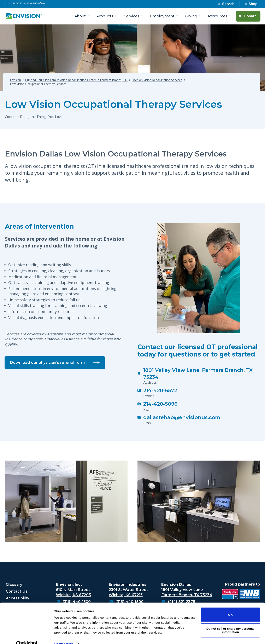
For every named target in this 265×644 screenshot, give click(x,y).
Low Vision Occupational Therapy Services (113, 104)
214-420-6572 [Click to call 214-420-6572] (160, 390)
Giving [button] (191, 16)
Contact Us (17, 591)
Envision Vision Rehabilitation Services (157, 80)
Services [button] (132, 16)
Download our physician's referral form (47, 363)
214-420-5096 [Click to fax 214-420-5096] (160, 404)
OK (231, 606)
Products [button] (105, 16)
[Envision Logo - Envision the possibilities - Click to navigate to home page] (25, 16)
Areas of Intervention (39, 227)
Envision (15, 80)
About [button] (80, 16)
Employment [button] (162, 16)
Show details (64, 636)
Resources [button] (218, 16)
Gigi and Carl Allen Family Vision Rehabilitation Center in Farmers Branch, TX (76, 80)
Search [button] (228, 4)
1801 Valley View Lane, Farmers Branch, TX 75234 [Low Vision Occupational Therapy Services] (198, 374)
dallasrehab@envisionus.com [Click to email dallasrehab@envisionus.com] (182, 417)
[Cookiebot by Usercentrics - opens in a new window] (27, 636)
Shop (253, 4)
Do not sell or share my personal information (231, 622)
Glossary (14, 585)
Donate (250, 16)
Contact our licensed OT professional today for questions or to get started (198, 351)
